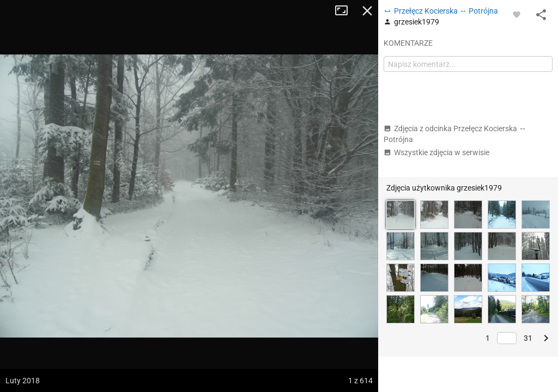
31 (528, 338)
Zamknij (367, 11)
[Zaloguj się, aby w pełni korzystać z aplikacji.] (517, 14)
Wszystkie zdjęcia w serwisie (436, 152)
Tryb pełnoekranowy (345, 11)
